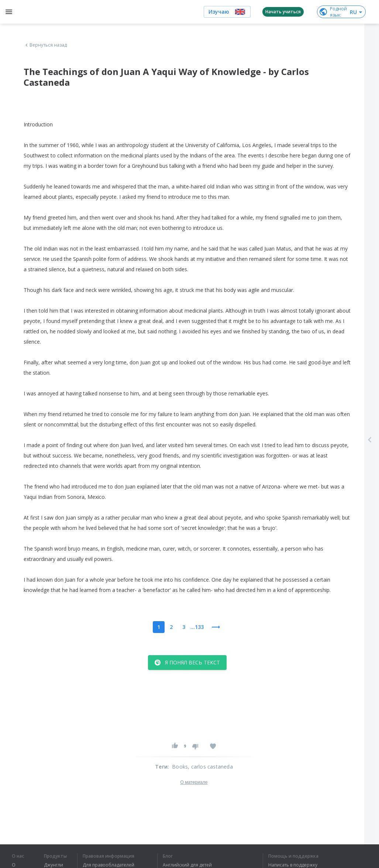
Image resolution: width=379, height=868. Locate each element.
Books (180, 767)
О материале (194, 782)
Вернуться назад (45, 45)
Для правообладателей (108, 865)
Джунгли (54, 865)
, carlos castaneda (210, 767)
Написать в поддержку (293, 865)
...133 (197, 627)
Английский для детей (187, 865)
